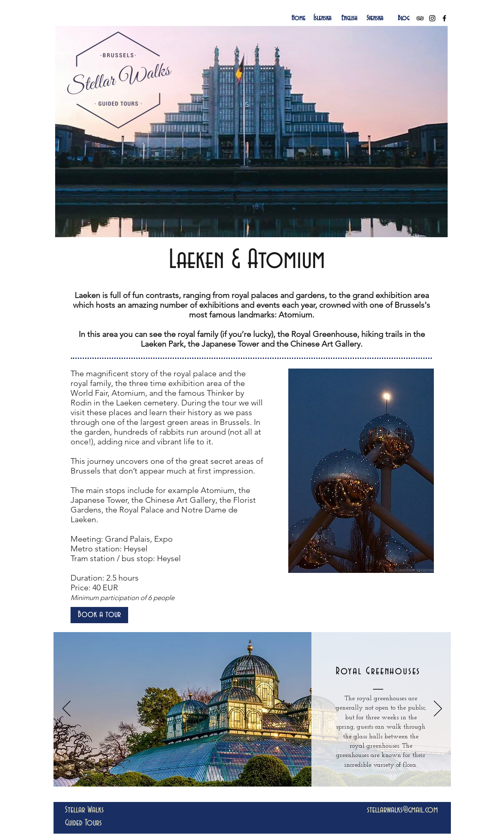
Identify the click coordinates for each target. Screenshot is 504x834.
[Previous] (66, 709)
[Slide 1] (241, 776)
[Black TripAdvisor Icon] (420, 18)
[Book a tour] (99, 615)
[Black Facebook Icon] (444, 18)
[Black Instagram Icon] (432, 18)
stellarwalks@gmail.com (402, 810)
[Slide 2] (253, 776)
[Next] (438, 709)
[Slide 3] (264, 776)
